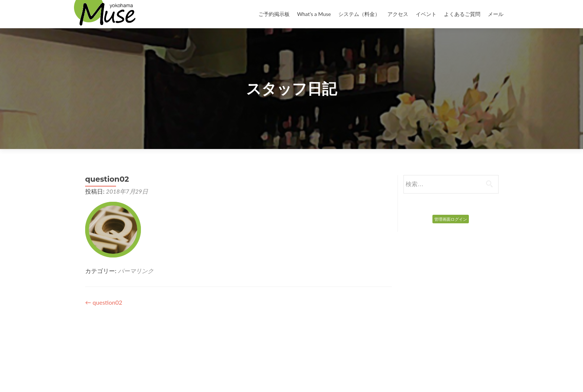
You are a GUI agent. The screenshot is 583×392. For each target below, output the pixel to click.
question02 (104, 302)
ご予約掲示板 (274, 14)
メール (496, 14)
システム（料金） (359, 14)
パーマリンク (136, 271)
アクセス (398, 14)
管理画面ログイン (451, 219)
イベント (426, 14)
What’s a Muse (314, 14)
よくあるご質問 (462, 14)
